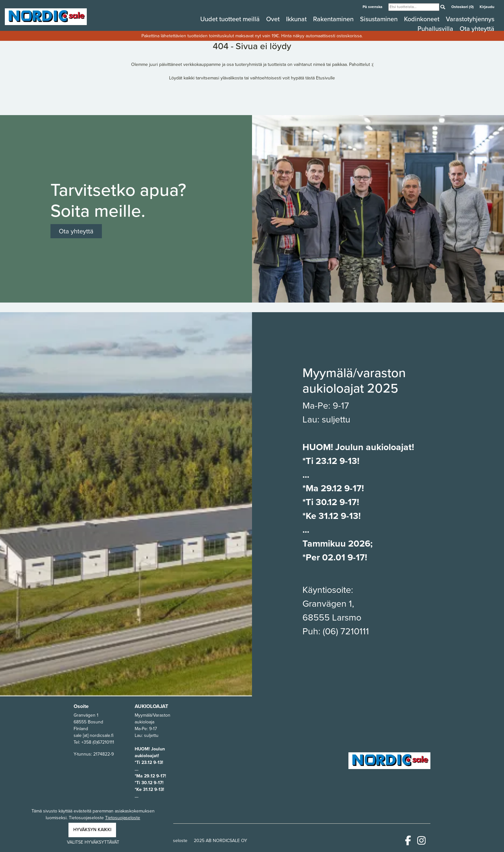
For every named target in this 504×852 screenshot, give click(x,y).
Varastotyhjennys (470, 19)
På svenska (373, 7)
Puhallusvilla (436, 29)
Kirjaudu (487, 7)
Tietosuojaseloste (123, 818)
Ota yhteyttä (477, 29)
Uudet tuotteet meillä (231, 19)
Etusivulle (325, 78)
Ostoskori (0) (463, 7)
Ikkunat (297, 19)
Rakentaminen (334, 19)
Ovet (274, 19)
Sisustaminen (380, 19)
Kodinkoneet (423, 19)
